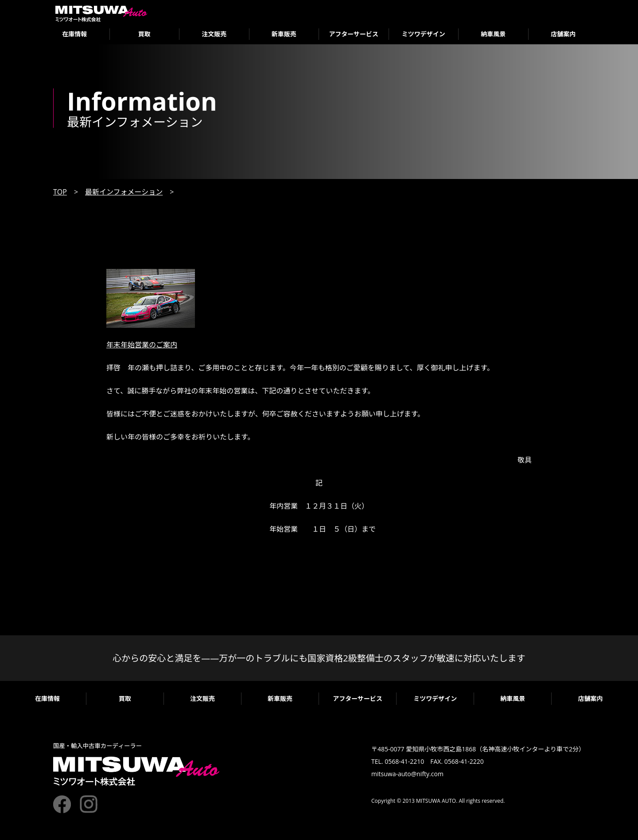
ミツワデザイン (424, 34)
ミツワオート (101, 14)
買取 (144, 34)
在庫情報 (74, 34)
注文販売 (214, 34)
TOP (60, 192)
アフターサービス (354, 34)
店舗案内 (563, 34)
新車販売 (284, 34)
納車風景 (493, 34)
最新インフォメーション (124, 192)
